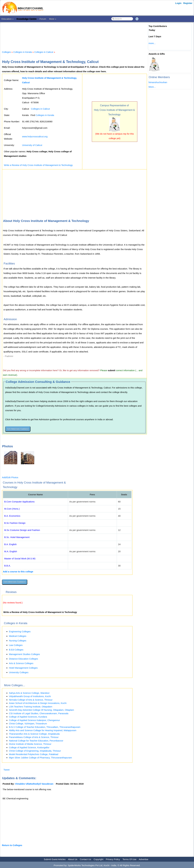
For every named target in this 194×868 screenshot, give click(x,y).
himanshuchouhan (158, 82)
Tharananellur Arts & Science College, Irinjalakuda (34, 734)
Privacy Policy (113, 859)
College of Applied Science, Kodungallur (29, 747)
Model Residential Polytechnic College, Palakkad (34, 754)
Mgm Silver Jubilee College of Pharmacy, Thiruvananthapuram (40, 758)
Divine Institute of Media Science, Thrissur (30, 744)
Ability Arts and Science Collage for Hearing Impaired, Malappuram (43, 730)
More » (53, 19)
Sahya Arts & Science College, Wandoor (29, 693)
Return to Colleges (12, 845)
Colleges (6, 52)
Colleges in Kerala (23, 52)
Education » (8, 19)
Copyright (99, 859)
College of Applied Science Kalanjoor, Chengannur (34, 720)
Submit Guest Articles (55, 859)
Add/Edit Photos (10, 477)
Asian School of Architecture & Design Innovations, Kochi (38, 703)
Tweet (7, 770)
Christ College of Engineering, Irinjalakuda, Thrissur (35, 751)
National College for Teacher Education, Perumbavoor (36, 741)
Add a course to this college (18, 572)
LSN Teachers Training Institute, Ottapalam (31, 707)
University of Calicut (32, 145)
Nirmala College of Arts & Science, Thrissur (31, 700)
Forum (43, 19)
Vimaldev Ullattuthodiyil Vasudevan (34, 784)
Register (188, 3)
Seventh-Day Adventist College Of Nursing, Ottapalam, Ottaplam (41, 710)
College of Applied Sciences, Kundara (28, 717)
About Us (73, 859)
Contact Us (85, 859)
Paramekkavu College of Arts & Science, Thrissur (34, 737)
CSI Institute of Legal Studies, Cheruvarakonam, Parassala (39, 713)
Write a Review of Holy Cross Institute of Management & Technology (38, 165)
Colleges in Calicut (44, 52)
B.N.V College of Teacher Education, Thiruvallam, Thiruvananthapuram (45, 727)
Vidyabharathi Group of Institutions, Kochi (30, 696)
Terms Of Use (129, 859)
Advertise (144, 859)
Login (178, 3)
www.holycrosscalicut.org (35, 136)
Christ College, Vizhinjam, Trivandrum (28, 724)
